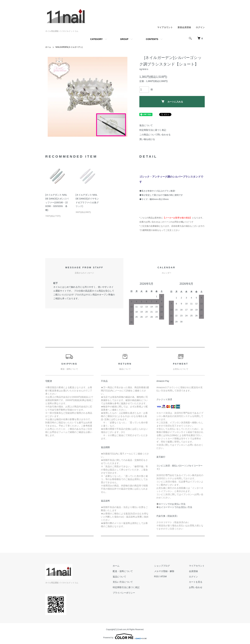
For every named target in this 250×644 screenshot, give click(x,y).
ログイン (200, 27)
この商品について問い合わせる (155, 135)
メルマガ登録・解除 (165, 571)
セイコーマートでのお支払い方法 (175, 507)
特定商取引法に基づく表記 (153, 130)
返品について (146, 125)
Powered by (125, 636)
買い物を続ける (147, 139)
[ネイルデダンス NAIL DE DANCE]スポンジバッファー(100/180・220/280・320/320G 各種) (57, 202)
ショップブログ (162, 566)
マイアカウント (165, 27)
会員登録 (194, 571)
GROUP (124, 39)
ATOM (164, 576)
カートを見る (196, 582)
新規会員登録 (184, 27)
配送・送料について (124, 571)
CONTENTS (152, 39)
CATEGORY (96, 39)
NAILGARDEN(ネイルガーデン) (69, 47)
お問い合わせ (196, 587)
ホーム (48, 47)
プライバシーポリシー (125, 593)
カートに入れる (172, 101)
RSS (157, 576)
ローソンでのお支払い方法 (172, 504)
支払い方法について (124, 582)
